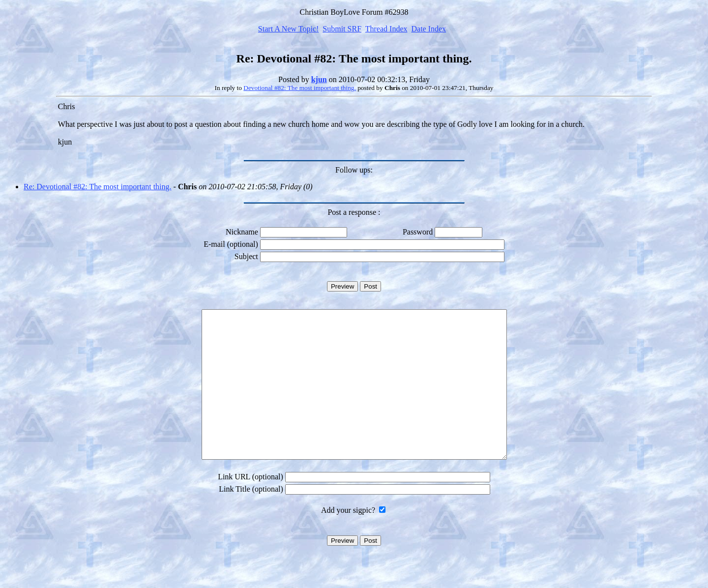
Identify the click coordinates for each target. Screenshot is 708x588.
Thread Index (386, 29)
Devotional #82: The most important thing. (300, 88)
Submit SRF (342, 29)
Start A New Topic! (288, 29)
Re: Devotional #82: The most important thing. (98, 187)
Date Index (428, 29)
